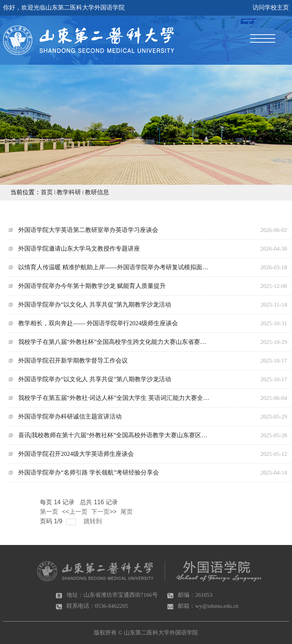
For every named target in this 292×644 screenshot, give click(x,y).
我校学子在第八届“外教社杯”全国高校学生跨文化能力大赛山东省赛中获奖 (114, 342)
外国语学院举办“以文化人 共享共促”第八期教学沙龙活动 (95, 379)
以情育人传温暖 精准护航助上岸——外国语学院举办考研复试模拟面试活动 (114, 267)
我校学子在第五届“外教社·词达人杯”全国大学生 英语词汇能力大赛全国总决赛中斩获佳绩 (114, 398)
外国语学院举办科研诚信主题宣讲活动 (70, 416)
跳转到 (94, 521)
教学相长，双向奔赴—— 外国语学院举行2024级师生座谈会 (98, 323)
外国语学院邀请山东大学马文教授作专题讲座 (79, 248)
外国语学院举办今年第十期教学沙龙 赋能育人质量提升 (92, 286)
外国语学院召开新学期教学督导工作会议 (73, 360)
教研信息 (97, 192)
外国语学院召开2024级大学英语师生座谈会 (76, 454)
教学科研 (69, 192)
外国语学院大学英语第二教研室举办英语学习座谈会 (88, 230)
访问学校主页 (271, 7)
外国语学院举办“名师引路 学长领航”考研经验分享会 (89, 472)
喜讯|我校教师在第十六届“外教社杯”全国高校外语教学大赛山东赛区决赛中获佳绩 (114, 435)
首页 (47, 192)
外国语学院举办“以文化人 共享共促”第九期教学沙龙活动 (95, 304)
